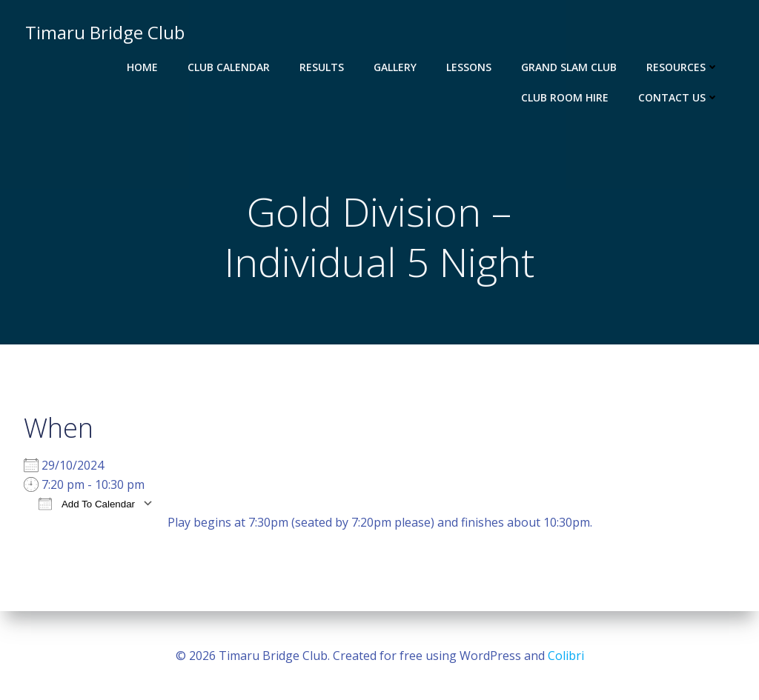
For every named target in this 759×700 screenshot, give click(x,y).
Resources (684, 67)
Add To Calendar (87, 506)
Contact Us (680, 97)
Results (323, 67)
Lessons (470, 67)
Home (144, 67)
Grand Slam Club (570, 67)
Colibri (566, 656)
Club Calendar (230, 67)
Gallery (397, 67)
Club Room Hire (566, 97)
